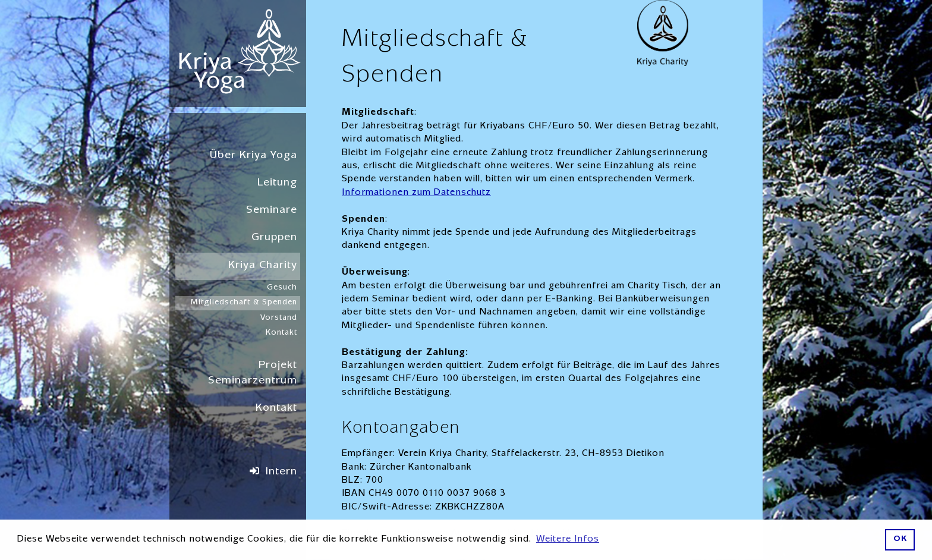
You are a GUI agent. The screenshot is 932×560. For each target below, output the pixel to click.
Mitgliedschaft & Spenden (244, 303)
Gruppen (274, 238)
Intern (281, 472)
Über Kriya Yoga (254, 156)
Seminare (272, 211)
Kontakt (281, 333)
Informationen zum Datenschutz (416, 193)
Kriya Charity (263, 266)
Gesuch (282, 288)
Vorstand (279, 318)
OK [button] (900, 539)
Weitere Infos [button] (568, 540)
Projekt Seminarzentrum (253, 374)
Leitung (277, 183)
